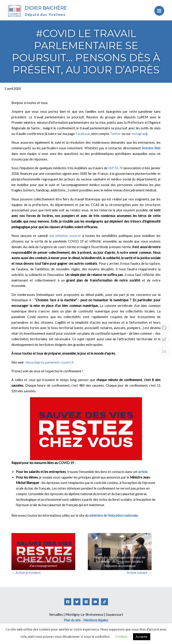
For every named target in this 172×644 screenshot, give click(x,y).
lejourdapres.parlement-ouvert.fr (50, 362)
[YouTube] (95, 602)
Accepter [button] (142, 637)
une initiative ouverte (65, 236)
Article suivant (139, 573)
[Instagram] (86, 602)
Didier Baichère (46, 8)
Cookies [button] (121, 636)
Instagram (139, 134)
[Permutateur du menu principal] (159, 11)
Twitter (115, 134)
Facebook (83, 134)
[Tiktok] (104, 602)
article (143, 472)
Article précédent (26, 573)
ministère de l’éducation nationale (114, 515)
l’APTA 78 (115, 168)
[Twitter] (77, 602)
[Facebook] (68, 602)
